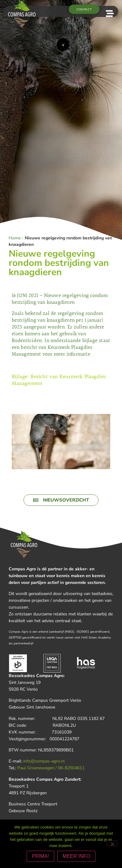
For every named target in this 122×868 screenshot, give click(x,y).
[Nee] (112, 843)
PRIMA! (40, 856)
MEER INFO (76, 856)
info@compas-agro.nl (44, 761)
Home (15, 238)
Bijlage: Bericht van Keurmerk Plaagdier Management (59, 380)
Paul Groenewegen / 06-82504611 (51, 768)
